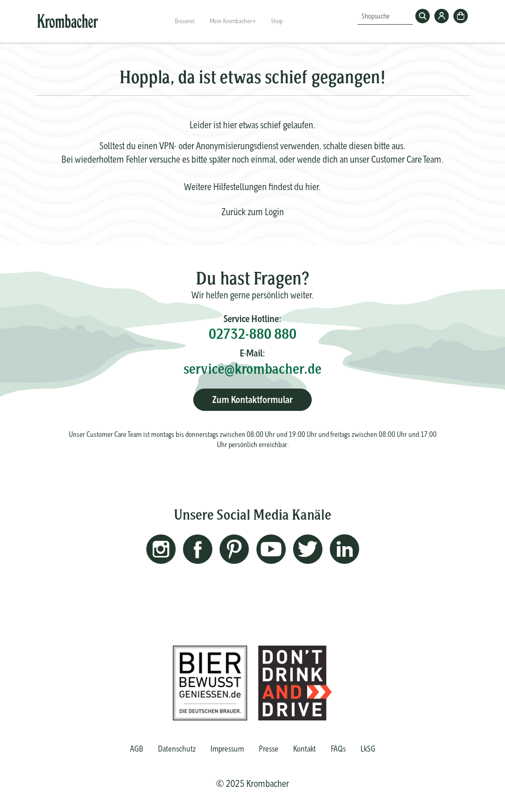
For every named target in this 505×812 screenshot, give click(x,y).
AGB (137, 749)
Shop (277, 21)
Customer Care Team (406, 159)
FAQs (338, 749)
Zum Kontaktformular (252, 399)
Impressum (227, 749)
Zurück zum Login (253, 212)
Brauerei (185, 21)
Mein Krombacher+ (233, 21)
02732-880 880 (252, 334)
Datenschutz (177, 749)
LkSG (368, 749)
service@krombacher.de (252, 369)
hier (312, 187)
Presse (269, 749)
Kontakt (305, 749)
